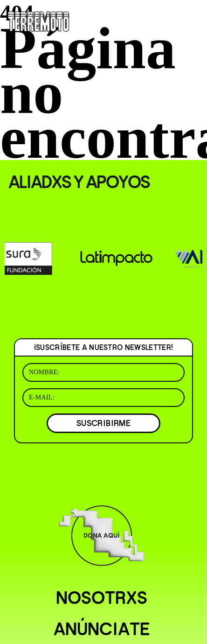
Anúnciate (102, 629)
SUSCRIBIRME (103, 423)
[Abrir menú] (192, 19)
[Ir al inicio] (38, 20)
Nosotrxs (102, 598)
